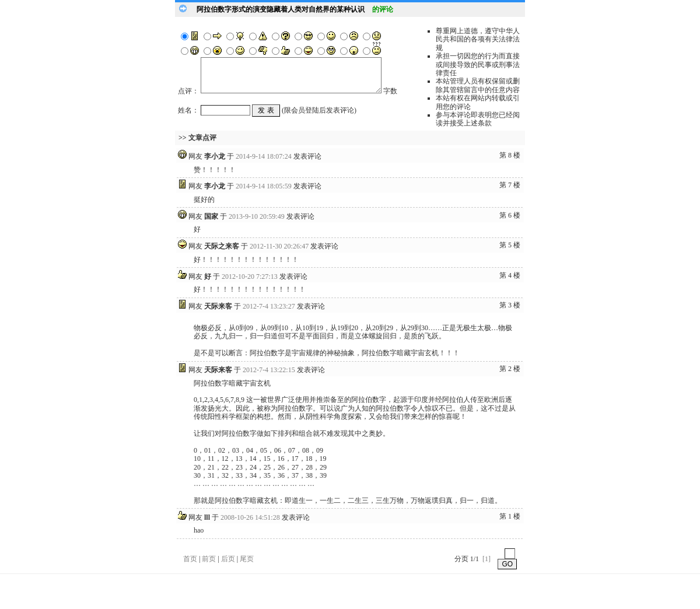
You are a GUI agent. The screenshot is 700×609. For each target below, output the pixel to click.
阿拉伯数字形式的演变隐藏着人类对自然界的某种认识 (281, 9)
